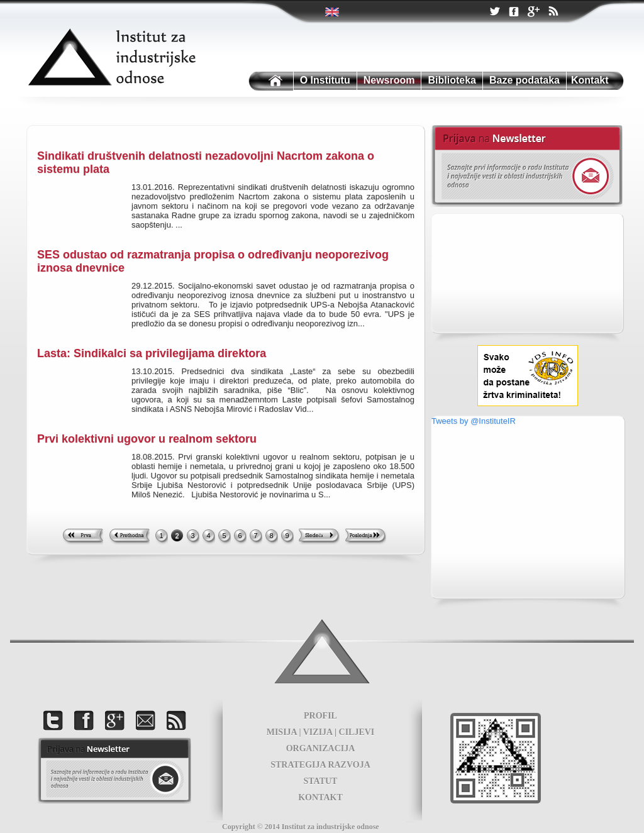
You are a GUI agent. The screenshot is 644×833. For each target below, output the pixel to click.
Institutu (270, 81)
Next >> (319, 537)
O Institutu (325, 80)
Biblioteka (452, 80)
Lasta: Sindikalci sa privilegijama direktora (152, 353)
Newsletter (527, 166)
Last (366, 537)
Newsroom (389, 80)
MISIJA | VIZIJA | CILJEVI (321, 732)
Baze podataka (525, 80)
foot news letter (114, 770)
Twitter (333, 12)
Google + (533, 13)
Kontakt (590, 80)
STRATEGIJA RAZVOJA (320, 765)
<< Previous (129, 537)
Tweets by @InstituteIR (474, 421)
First (83, 537)
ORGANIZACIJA (321, 748)
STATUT (321, 781)
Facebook (514, 12)
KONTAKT (320, 797)
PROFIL (320, 716)
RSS (553, 13)
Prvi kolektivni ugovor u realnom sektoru (147, 439)
